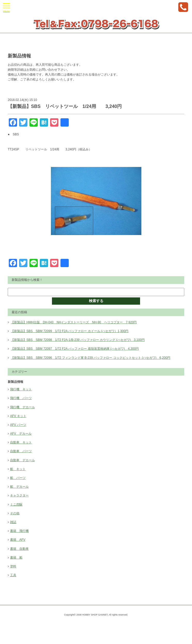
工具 (13, 575)
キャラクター (19, 495)
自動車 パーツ (21, 451)
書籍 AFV (18, 540)
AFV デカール (21, 434)
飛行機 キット (21, 389)
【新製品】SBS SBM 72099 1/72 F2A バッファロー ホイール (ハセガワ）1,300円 (70, 331)
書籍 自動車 (19, 549)
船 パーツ (18, 478)
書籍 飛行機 (19, 531)
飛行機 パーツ (21, 398)
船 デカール (19, 487)
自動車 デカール (22, 460)
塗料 (13, 566)
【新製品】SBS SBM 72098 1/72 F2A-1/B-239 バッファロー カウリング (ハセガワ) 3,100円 (78, 340)
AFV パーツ (18, 425)
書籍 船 (16, 558)
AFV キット (18, 416)
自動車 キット (21, 442)
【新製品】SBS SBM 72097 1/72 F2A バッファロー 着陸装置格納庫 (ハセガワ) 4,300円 (75, 349)
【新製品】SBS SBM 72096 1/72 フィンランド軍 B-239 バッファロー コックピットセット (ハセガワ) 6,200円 (91, 358)
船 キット (18, 469)
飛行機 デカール (22, 407)
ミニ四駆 (16, 504)
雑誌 (13, 522)
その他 (15, 513)
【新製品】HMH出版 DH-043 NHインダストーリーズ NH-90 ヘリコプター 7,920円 (74, 322)
